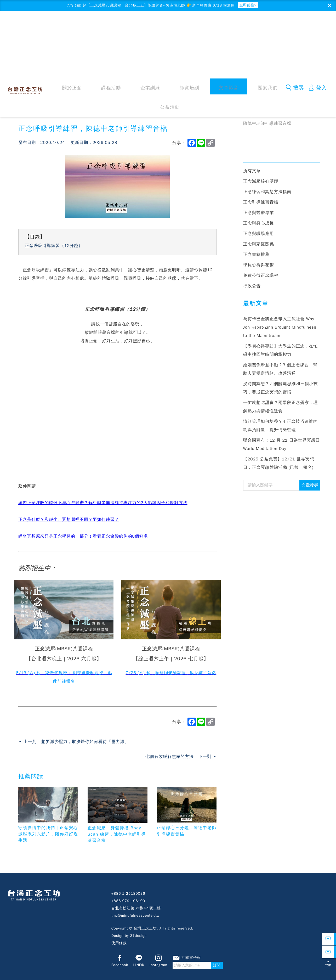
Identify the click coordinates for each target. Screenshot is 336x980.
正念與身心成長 (259, 225)
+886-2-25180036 (128, 895)
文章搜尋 (310, 487)
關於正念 (91, 26)
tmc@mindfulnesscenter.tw (135, 917)
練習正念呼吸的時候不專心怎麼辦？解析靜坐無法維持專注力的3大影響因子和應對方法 (103, 504)
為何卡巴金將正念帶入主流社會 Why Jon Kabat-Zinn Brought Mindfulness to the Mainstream (280, 329)
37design (138, 937)
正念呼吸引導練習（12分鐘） (54, 247)
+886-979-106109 (128, 902)
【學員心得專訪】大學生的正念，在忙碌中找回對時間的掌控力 (281, 352)
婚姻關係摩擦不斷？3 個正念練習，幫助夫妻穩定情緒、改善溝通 (280, 371)
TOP (328, 971)
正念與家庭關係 (259, 246)
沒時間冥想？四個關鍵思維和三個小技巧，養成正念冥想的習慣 (281, 390)
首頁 (248, 117)
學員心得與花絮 (259, 267)
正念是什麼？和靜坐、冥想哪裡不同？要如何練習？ (69, 521)
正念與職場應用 (259, 235)
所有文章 (252, 172)
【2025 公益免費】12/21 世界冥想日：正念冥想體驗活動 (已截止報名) (279, 465)
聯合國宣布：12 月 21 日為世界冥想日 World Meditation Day (282, 446)
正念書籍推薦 (256, 256)
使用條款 (119, 945)
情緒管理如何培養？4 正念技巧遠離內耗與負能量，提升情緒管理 (280, 427)
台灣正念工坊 (27, 25)
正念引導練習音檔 (261, 204)
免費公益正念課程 (261, 277)
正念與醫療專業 (259, 214)
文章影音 (196, 26)
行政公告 (252, 288)
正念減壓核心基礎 (261, 183)
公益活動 (249, 26)
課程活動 (117, 26)
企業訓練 (144, 26)
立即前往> (260, 6)
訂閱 (233, 967)
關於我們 (223, 26)
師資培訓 (170, 26)
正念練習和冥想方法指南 (267, 193)
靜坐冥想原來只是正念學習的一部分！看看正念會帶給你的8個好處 (83, 538)
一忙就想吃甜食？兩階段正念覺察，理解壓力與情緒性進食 (281, 408)
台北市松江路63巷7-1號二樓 (136, 910)
